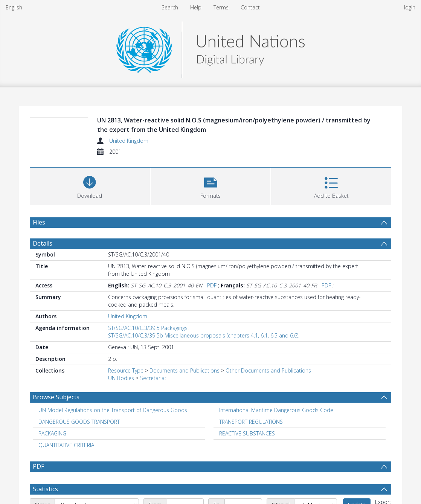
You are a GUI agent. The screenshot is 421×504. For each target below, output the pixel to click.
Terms (221, 7)
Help (196, 7)
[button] (211, 186)
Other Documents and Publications (268, 370)
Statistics (45, 489)
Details (43, 243)
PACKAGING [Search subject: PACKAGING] (52, 433)
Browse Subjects (56, 397)
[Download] (90, 186)
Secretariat (153, 378)
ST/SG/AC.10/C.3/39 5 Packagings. (148, 328)
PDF (212, 285)
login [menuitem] (410, 7)
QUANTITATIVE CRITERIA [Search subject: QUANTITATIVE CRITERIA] (66, 445)
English (14, 7)
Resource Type (126, 370)
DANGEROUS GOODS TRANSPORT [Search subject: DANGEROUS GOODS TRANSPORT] (79, 422)
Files (39, 222)
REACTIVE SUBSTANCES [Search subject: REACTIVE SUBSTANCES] (247, 433)
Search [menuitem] (170, 7)
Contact (250, 7)
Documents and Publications (185, 370)
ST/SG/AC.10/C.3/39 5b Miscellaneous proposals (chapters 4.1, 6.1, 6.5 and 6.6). (204, 335)
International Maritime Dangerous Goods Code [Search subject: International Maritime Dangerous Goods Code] (276, 410)
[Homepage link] (210, 48)
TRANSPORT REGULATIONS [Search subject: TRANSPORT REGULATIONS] (251, 422)
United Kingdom (129, 141)
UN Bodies (121, 378)
